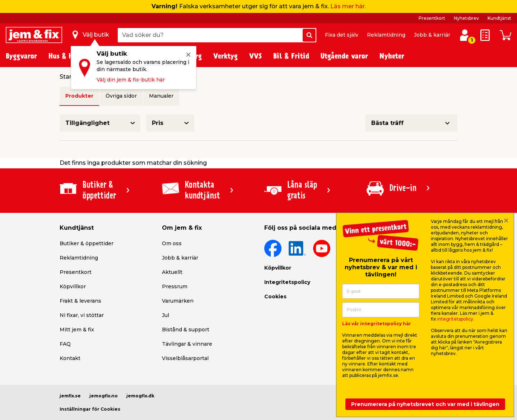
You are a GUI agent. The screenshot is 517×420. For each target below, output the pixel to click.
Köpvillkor (73, 286)
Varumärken (178, 301)
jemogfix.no (104, 396)
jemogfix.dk (140, 396)
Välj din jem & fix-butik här (131, 80)
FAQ (65, 344)
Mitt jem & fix (77, 330)
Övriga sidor (121, 96)
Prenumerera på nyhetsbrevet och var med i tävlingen (425, 404)
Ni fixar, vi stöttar (82, 315)
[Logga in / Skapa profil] (465, 35)
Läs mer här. (348, 6)
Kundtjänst (499, 18)
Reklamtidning (386, 35)
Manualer (161, 96)
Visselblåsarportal (185, 358)
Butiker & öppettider (87, 243)
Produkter (79, 96)
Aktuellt (172, 272)
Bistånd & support (186, 330)
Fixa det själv (342, 35)
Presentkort (432, 18)
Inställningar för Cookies (90, 409)
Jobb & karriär (432, 35)
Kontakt (70, 358)
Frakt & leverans (80, 301)
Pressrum (175, 286)
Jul (166, 315)
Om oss (172, 243)
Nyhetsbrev (466, 18)
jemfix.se (70, 396)
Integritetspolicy (287, 282)
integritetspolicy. (456, 319)
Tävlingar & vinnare (187, 344)
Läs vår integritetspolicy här (377, 324)
